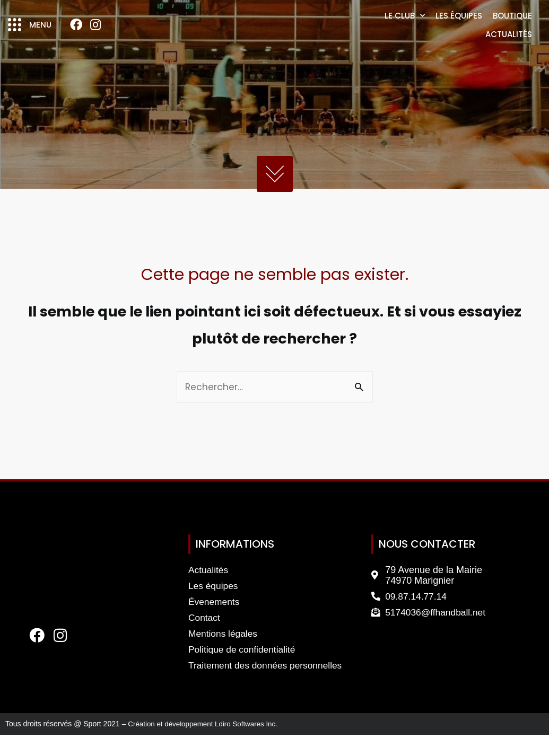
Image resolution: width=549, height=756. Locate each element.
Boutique (512, 26)
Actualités (509, 45)
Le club (405, 26)
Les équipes (459, 26)
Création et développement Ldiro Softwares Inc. (206, 745)
